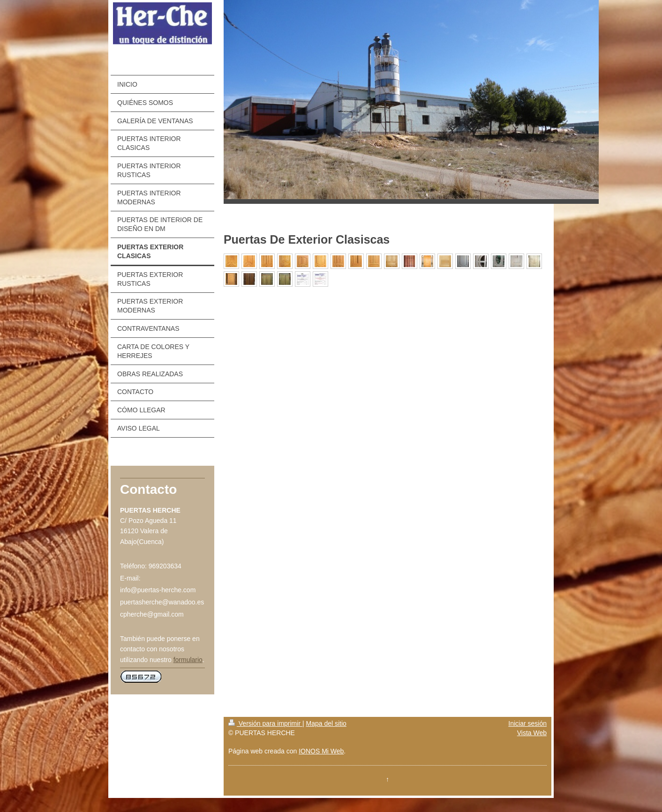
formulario (188, 660)
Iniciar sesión (527, 723)
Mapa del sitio (326, 723)
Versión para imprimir (265, 723)
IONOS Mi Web (321, 751)
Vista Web (532, 733)
